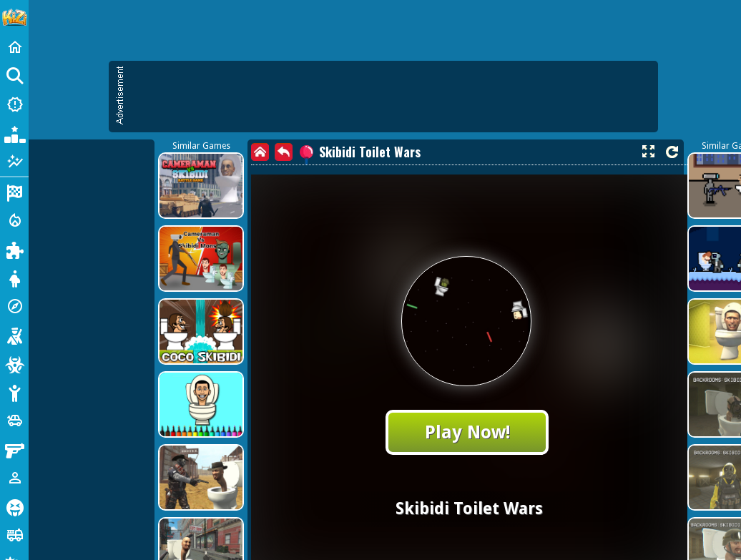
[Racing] (14, 192)
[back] (284, 152)
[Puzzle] (14, 249)
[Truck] (14, 535)
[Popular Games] (14, 133)
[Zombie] (14, 363)
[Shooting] (14, 335)
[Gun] (14, 449)
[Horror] (14, 506)
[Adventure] (14, 306)
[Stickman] (14, 392)
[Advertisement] (134, 198)
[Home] (14, 47)
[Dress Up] (14, 277)
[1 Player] (14, 478)
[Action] (14, 220)
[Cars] (14, 421)
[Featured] (14, 162)
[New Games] (14, 104)
